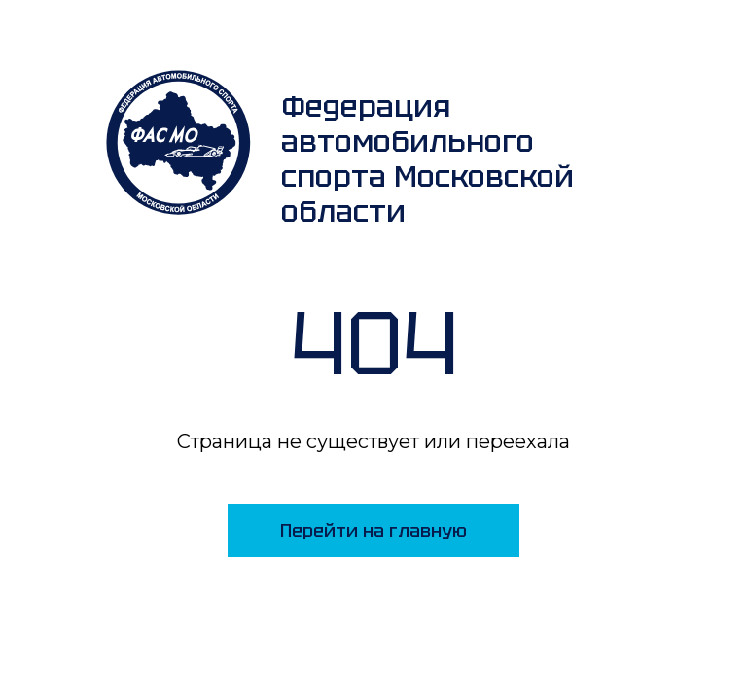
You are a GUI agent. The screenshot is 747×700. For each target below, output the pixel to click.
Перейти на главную (373, 530)
